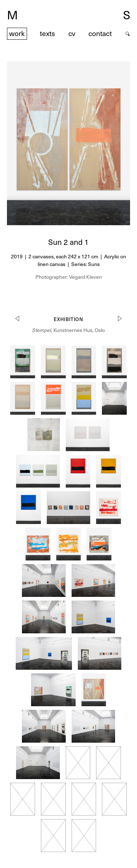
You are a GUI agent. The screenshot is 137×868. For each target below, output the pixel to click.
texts (47, 33)
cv (72, 33)
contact (100, 33)
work (17, 33)
